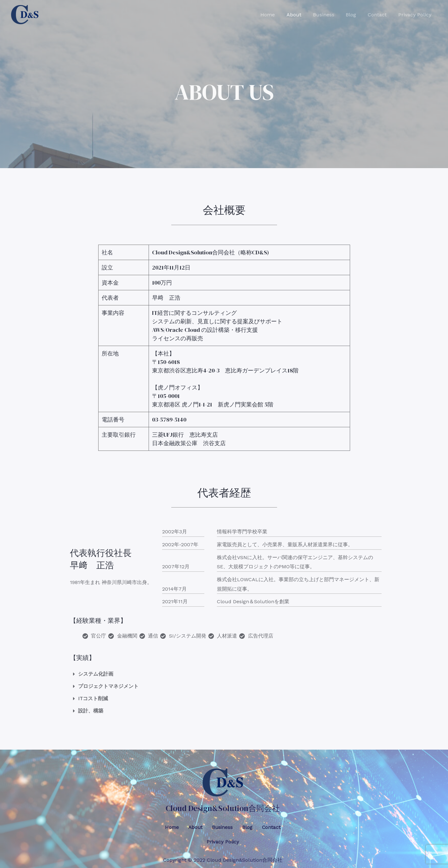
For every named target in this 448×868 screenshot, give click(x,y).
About (301, 15)
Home (276, 15)
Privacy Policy (415, 15)
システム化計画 (96, 674)
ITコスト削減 (93, 698)
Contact (379, 15)
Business (329, 15)
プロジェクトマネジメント (108, 686)
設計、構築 (91, 711)
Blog (355, 15)
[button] (224, 673)
